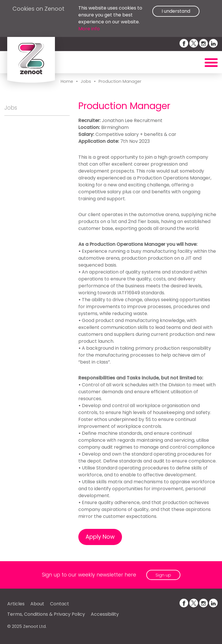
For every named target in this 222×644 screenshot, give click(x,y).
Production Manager (120, 81)
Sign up (163, 575)
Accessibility (105, 614)
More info (89, 29)
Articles (16, 604)
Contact (60, 604)
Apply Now (100, 537)
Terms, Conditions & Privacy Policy (46, 614)
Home (67, 81)
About (37, 604)
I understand (176, 11)
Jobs (86, 81)
